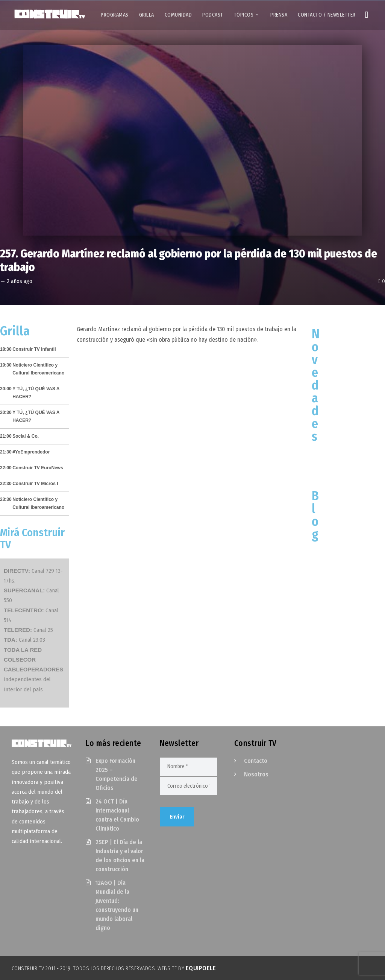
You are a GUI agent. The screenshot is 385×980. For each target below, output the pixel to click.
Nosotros (256, 774)
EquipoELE (201, 968)
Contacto (256, 761)
